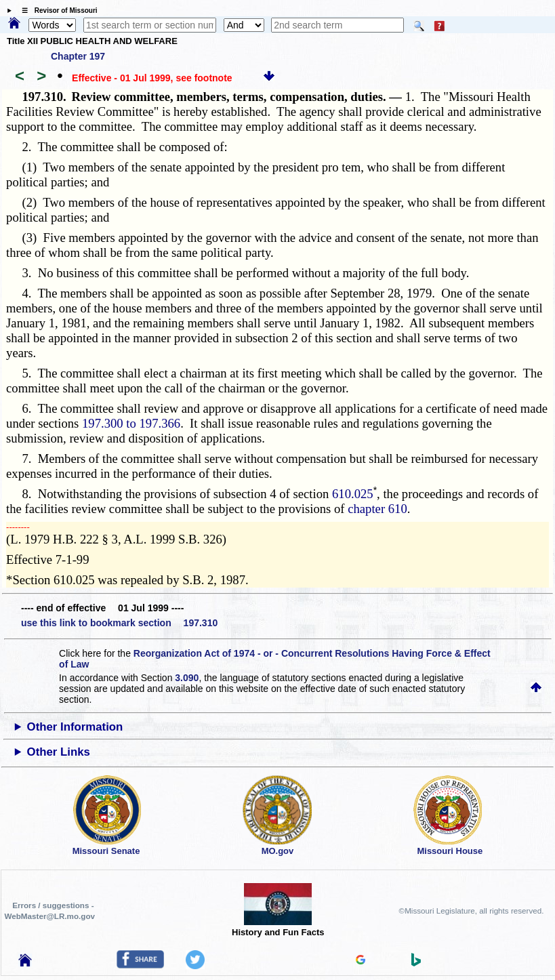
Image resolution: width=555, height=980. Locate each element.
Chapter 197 (78, 56)
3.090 (187, 678)
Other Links (59, 752)
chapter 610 (377, 509)
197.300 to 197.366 (131, 423)
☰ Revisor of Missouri (56, 11)
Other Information (75, 727)
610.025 (353, 494)
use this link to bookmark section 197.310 (119, 623)
